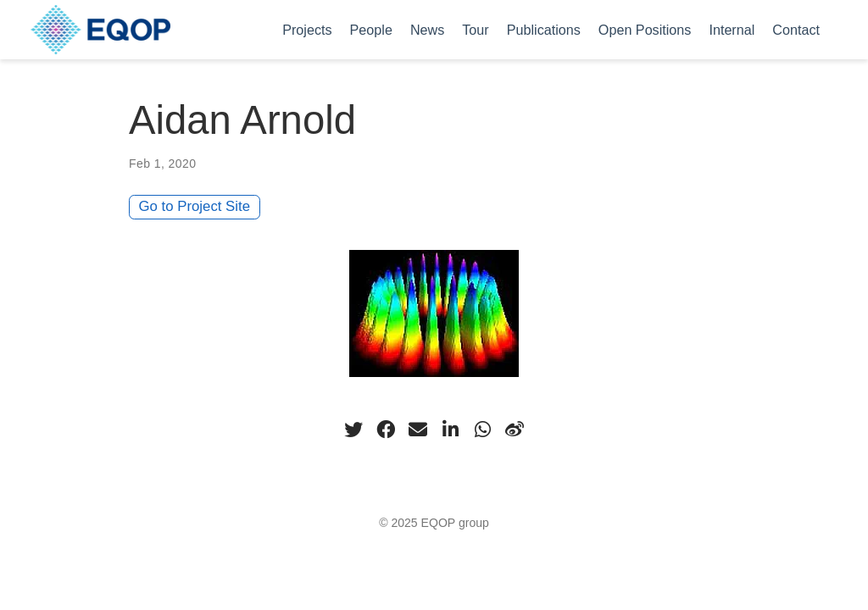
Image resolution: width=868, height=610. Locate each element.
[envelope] (418, 430)
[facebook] (386, 430)
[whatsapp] (482, 430)
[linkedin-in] (450, 430)
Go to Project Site (195, 206)
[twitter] (353, 430)
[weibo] (515, 430)
